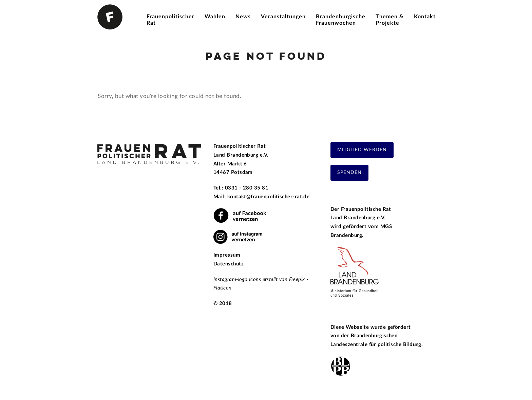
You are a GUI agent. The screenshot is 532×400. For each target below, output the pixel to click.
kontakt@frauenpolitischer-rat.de (269, 197)
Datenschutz (229, 264)
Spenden (349, 173)
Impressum (227, 255)
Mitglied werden (362, 150)
